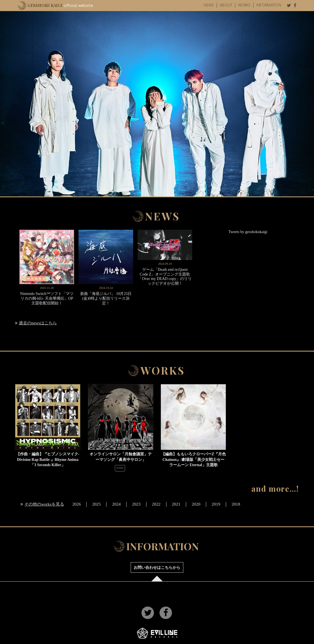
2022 (156, 504)
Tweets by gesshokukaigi (248, 232)
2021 (176, 504)
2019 (216, 504)
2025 (96, 504)
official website (60, 5)
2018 (236, 504)
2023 (136, 504)
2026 (77, 504)
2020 (196, 504)
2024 (116, 504)
